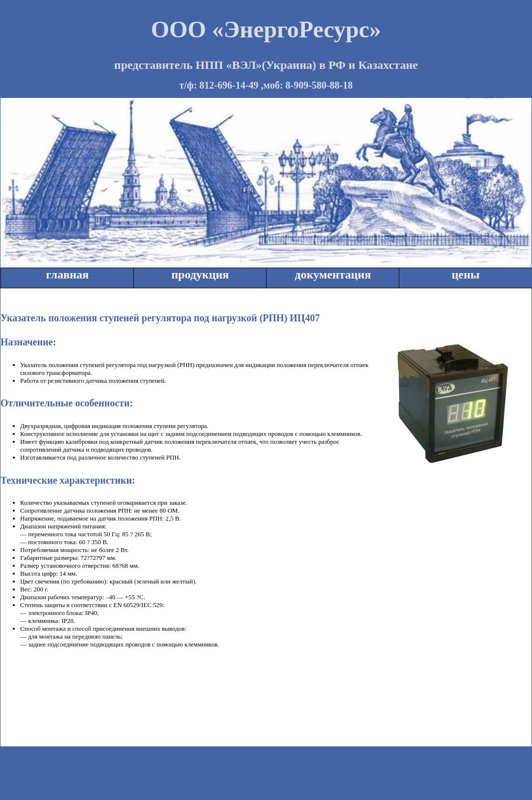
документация (333, 275)
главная (68, 275)
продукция (200, 275)
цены (465, 275)
